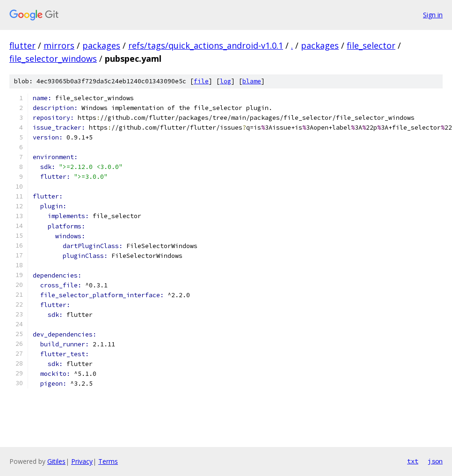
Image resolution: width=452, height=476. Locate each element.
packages (101, 45)
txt (413, 461)
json (435, 461)
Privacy (82, 461)
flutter (22, 45)
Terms (108, 461)
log (226, 81)
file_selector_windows (53, 59)
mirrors (59, 45)
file (201, 81)
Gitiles (56, 461)
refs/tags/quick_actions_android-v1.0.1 (206, 45)
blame (252, 81)
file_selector (371, 45)
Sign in (433, 15)
